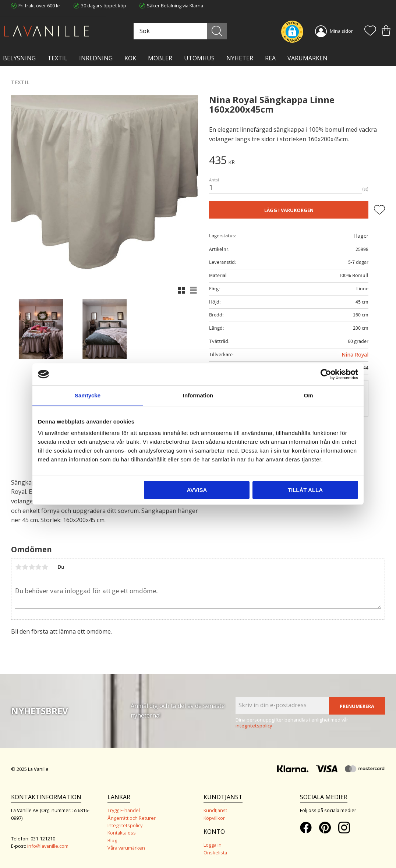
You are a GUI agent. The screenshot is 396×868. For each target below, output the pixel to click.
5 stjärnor (45, 567)
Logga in (213, 845)
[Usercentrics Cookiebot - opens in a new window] (326, 374)
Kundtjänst (215, 810)
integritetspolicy (254, 726)
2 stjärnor (25, 567)
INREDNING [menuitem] (96, 58)
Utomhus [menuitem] (199, 58)
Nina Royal (355, 355)
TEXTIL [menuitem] (57, 58)
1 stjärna (18, 567)
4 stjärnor (38, 567)
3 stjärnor (32, 567)
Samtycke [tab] (88, 395)
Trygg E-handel (124, 810)
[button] (370, 31)
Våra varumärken (126, 848)
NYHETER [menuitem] (240, 58)
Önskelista (215, 853)
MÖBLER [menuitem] (160, 58)
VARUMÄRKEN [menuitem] (307, 58)
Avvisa (197, 490)
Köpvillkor (214, 818)
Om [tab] (308, 395)
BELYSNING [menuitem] (19, 58)
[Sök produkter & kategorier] (179, 31)
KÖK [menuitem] (130, 58)
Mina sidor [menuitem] (341, 31)
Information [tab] (198, 395)
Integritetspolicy (125, 825)
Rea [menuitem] (270, 58)
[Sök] (217, 31)
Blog (112, 840)
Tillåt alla (305, 490)
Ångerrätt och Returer (132, 818)
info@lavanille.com (48, 846)
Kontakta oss (122, 833)
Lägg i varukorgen (289, 210)
